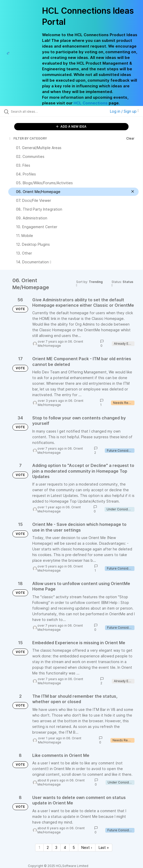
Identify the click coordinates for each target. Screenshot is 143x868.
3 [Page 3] (56, 847)
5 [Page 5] (74, 847)
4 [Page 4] (65, 847)
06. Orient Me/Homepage (60, 344)
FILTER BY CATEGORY (28, 138)
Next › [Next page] (87, 847)
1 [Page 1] (39, 847)
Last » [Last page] (104, 847)
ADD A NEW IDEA (71, 126)
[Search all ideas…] (40, 111)
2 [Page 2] (48, 847)
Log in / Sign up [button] (124, 111)
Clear (130, 138)
